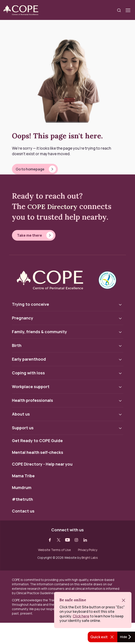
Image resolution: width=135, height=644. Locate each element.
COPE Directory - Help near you (42, 464)
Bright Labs (90, 558)
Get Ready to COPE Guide (37, 441)
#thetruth (22, 499)
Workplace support (31, 387)
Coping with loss (28, 373)
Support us (23, 428)
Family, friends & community (39, 332)
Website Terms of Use (54, 550)
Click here (81, 616)
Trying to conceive (30, 304)
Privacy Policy (88, 550)
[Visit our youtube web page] (68, 540)
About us (21, 414)
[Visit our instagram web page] (76, 540)
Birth (17, 345)
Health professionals (32, 400)
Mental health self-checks (38, 453)
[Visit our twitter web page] (59, 540)
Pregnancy (23, 318)
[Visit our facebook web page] (50, 540)
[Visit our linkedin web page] (85, 540)
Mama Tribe (23, 476)
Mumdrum (22, 488)
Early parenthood (29, 359)
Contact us (23, 511)
